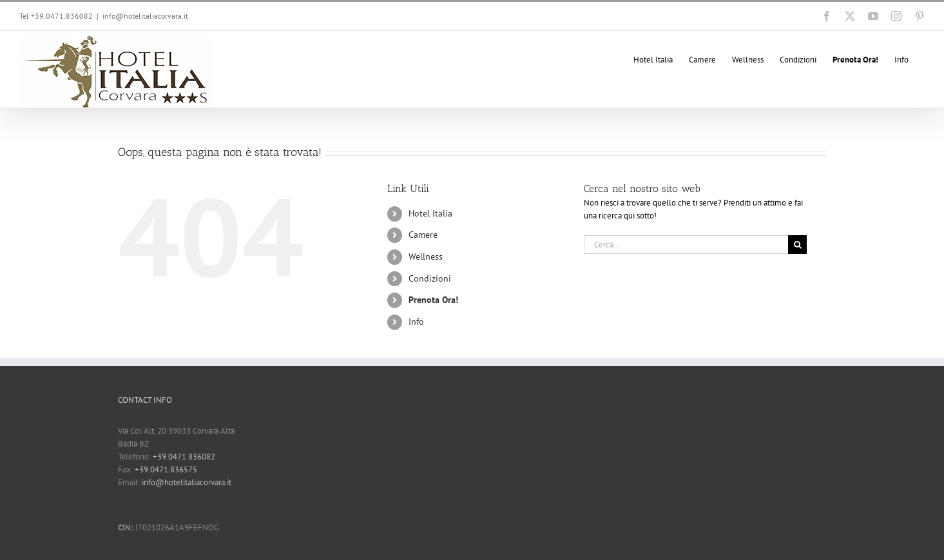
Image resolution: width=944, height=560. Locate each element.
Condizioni (430, 278)
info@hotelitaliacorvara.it (145, 16)
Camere (423, 235)
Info (416, 322)
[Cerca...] (686, 245)
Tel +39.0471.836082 (56, 16)
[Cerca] (797, 245)
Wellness (426, 256)
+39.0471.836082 (184, 457)
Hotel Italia (430, 213)
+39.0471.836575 (166, 469)
